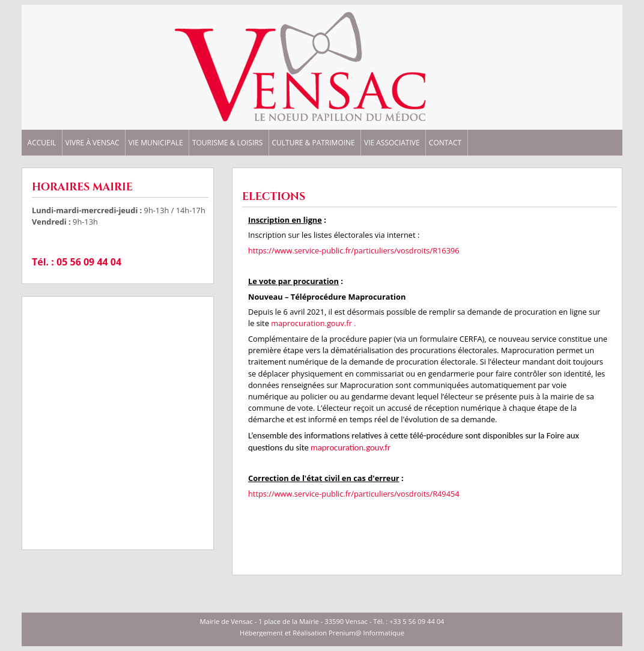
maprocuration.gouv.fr (312, 323)
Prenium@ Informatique (366, 633)
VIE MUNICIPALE (156, 143)
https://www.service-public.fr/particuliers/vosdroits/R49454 (354, 494)
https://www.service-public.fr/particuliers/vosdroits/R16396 (354, 250)
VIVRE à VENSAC (93, 143)
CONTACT (445, 143)
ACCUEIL (42, 143)
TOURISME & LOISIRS (227, 143)
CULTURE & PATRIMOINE (313, 143)
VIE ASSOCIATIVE (392, 143)
